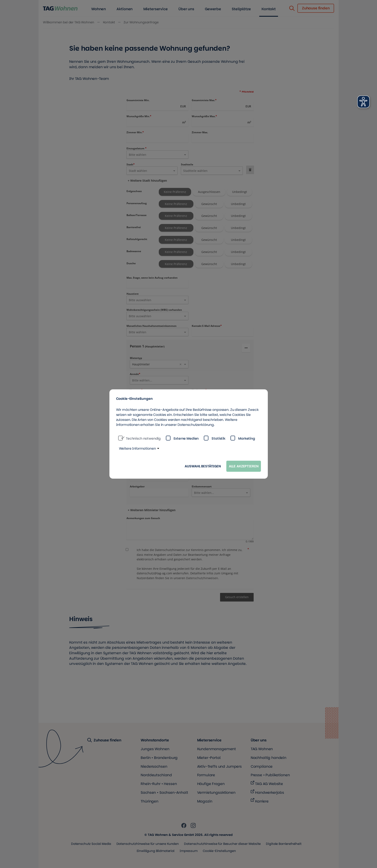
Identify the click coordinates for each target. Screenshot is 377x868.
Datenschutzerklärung (196, 425)
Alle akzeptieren (244, 466)
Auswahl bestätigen (203, 466)
